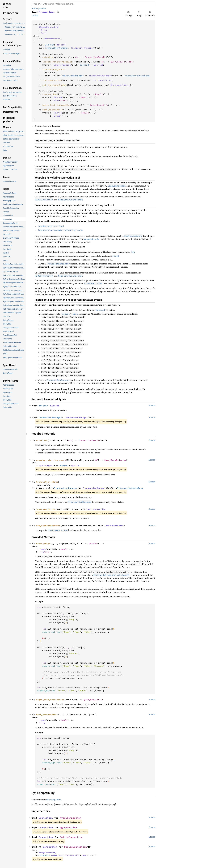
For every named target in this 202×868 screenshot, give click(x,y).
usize (129, 62)
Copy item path (58, 12)
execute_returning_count (57, 62)
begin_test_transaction (57, 105)
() (107, 105)
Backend (49, 45)
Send (44, 33)
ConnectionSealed (52, 39)
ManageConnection (47, 853)
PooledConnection (75, 847)
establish (48, 57)
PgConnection (68, 827)
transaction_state (53, 69)
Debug (57, 116)
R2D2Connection (72, 855)
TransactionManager (57, 48)
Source (35, 16)
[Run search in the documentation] (93, 4)
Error (64, 100)
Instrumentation (102, 80)
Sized (44, 30)
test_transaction (53, 110)
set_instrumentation (55, 85)
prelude (42, 9)
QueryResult (118, 62)
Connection (46, 818)
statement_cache (92, 239)
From (57, 100)
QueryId (98, 65)
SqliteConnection (71, 837)
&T (103, 62)
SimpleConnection (49, 27)
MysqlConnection (71, 818)
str (77, 57)
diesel (34, 9)
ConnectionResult (95, 57)
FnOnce (58, 97)
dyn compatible (53, 800)
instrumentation (52, 80)
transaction (49, 94)
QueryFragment (62, 65)
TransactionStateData (136, 76)
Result (99, 94)
